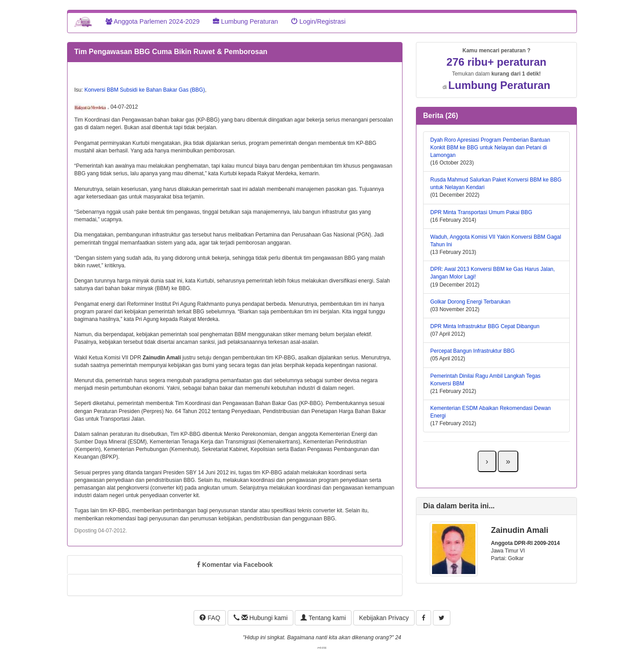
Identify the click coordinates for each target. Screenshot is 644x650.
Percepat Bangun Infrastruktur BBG (472, 351)
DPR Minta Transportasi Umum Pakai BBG (481, 212)
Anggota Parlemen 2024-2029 (153, 21)
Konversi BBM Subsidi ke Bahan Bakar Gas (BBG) (145, 90)
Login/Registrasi (318, 21)
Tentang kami (323, 618)
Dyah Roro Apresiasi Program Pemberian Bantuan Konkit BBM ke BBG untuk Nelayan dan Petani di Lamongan (490, 148)
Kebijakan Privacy (384, 618)
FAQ (210, 618)
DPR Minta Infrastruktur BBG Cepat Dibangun (485, 326)
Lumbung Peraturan (245, 21)
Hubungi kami (261, 618)
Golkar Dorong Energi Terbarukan (470, 302)
